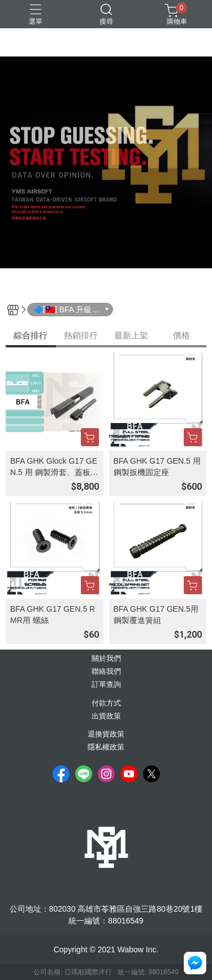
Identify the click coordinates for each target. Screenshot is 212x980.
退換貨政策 (106, 735)
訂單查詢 (106, 685)
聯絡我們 (106, 672)
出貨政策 (106, 717)
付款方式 (106, 704)
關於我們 (106, 659)
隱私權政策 (106, 748)
